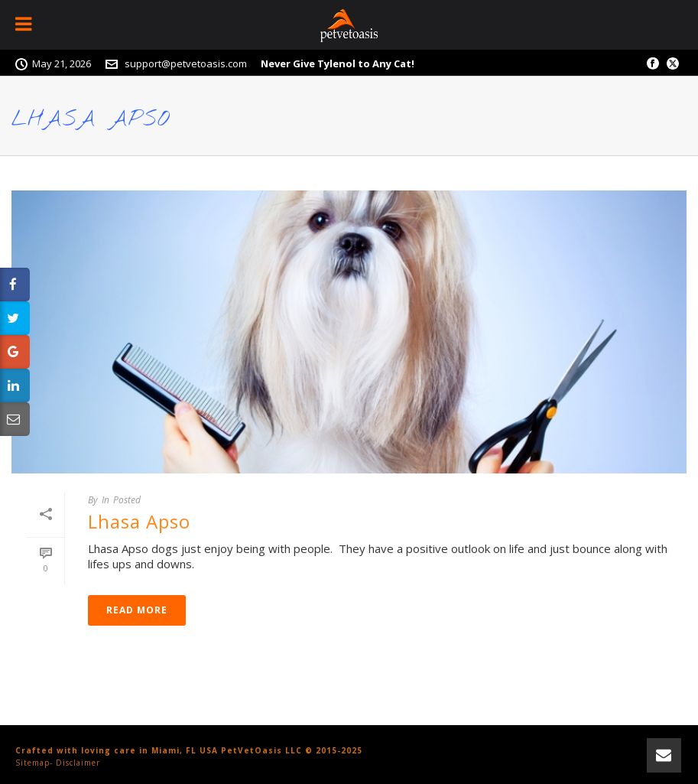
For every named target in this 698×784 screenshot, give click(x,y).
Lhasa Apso (139, 521)
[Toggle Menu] (25, 25)
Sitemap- (34, 763)
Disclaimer (78, 763)
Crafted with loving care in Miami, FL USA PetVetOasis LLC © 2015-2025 (189, 750)
